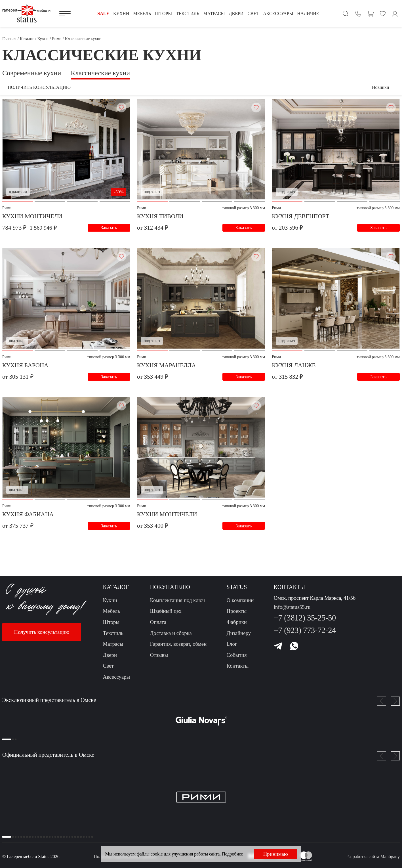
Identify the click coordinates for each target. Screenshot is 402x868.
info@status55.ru (292, 610)
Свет (108, 669)
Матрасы (113, 647)
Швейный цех (166, 615)
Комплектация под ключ (178, 604)
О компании (240, 604)
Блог (232, 647)
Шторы (111, 625)
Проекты (237, 615)
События (237, 658)
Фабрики (237, 625)
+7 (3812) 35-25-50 (305, 621)
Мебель (111, 615)
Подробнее (232, 854)
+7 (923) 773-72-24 (305, 634)
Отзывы (159, 658)
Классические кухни (100, 73)
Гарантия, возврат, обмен (178, 647)
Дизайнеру (239, 637)
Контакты (238, 669)
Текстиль (113, 637)
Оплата (158, 625)
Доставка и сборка (171, 637)
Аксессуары (117, 680)
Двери (110, 658)
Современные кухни (32, 73)
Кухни (110, 604)
